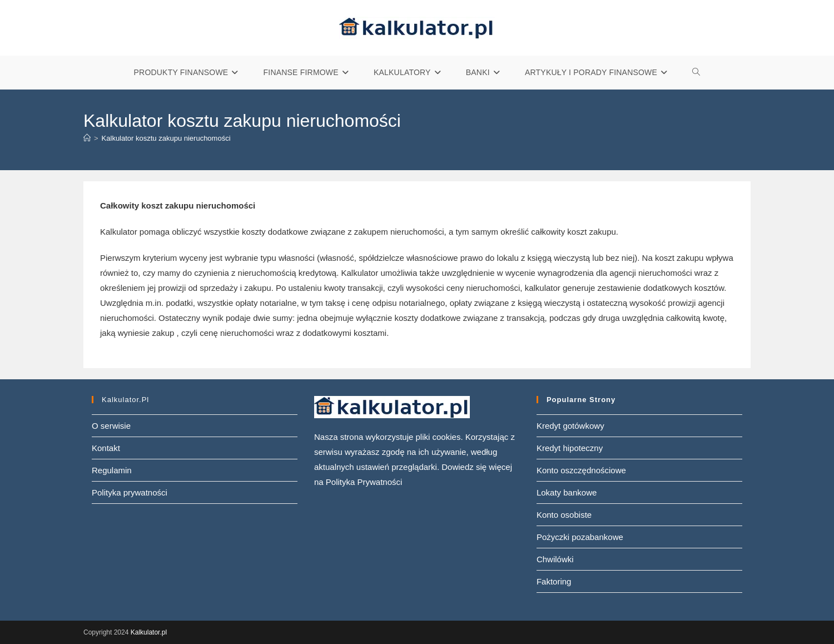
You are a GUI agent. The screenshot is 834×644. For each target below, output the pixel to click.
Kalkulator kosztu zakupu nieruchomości (166, 138)
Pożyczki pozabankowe (580, 537)
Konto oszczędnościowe (581, 470)
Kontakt (106, 448)
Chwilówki (555, 559)
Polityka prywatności (130, 492)
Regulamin (112, 470)
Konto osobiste (564, 515)
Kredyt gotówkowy (570, 426)
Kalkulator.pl (149, 632)
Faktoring (554, 581)
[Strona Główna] (87, 138)
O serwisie (111, 426)
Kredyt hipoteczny (570, 448)
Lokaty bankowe (567, 492)
